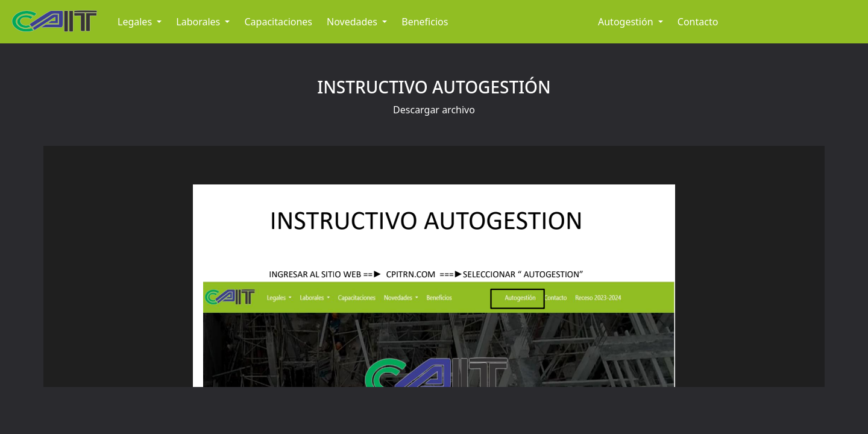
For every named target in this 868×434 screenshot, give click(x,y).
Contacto (698, 22)
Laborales (199, 22)
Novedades (353, 22)
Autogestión (627, 22)
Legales (136, 22)
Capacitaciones (278, 22)
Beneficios (425, 22)
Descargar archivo (434, 110)
